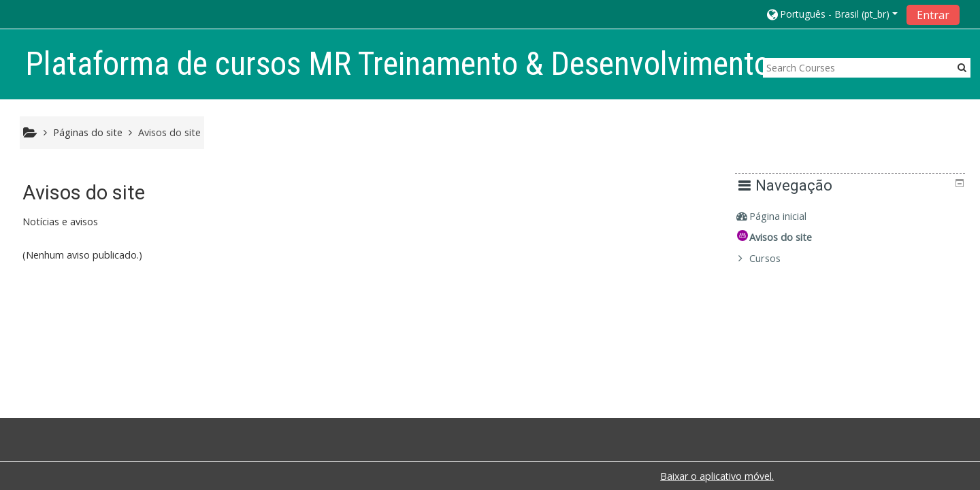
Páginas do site (88, 132)
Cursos (775, 258)
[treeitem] (855, 216)
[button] (831, 14)
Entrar (933, 15)
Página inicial (788, 216)
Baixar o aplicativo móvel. (717, 476)
